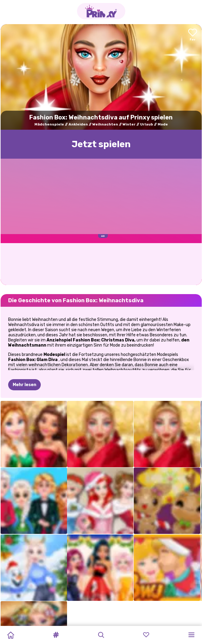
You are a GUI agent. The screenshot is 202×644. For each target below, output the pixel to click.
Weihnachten (105, 124)
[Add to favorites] (193, 35)
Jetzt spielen (101, 144)
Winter (129, 124)
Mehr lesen (24, 355)
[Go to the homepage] (101, 11)
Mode (163, 124)
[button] (56, 635)
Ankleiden (78, 124)
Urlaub (147, 124)
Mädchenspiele (49, 124)
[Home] (11, 635)
